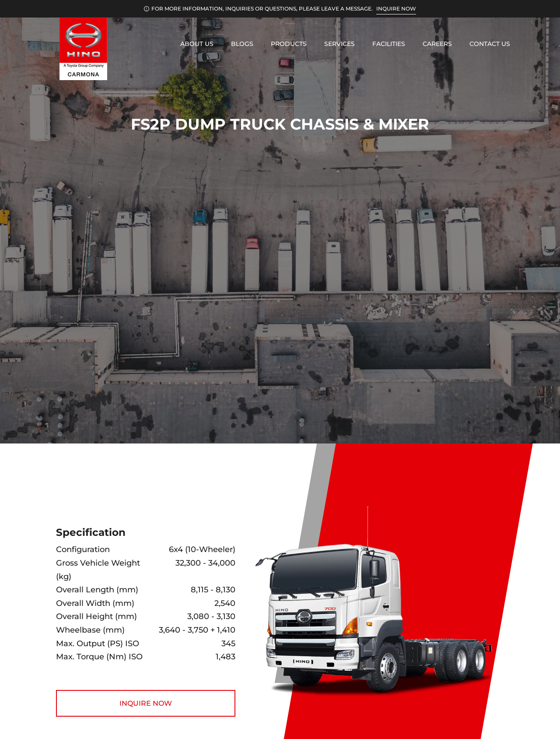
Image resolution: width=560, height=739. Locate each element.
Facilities (389, 44)
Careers (437, 44)
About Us (197, 44)
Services (339, 44)
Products (289, 44)
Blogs (242, 44)
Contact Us (490, 44)
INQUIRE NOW (396, 9)
